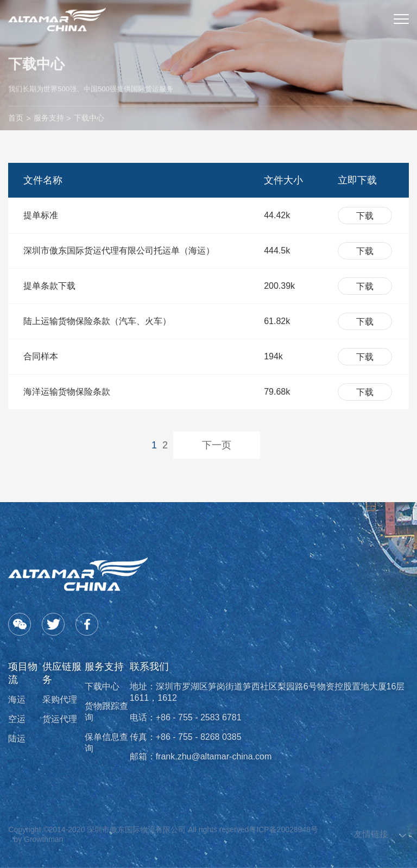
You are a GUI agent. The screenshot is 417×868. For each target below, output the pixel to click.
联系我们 (149, 667)
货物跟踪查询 (106, 712)
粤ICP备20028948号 (283, 829)
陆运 (17, 739)
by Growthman (38, 839)
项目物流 (23, 673)
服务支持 (49, 118)
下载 (365, 216)
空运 (17, 719)
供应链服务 (62, 673)
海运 (17, 699)
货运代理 (60, 719)
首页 (16, 118)
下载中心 (89, 118)
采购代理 (60, 699)
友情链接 (371, 834)
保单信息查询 (106, 743)
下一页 (217, 445)
